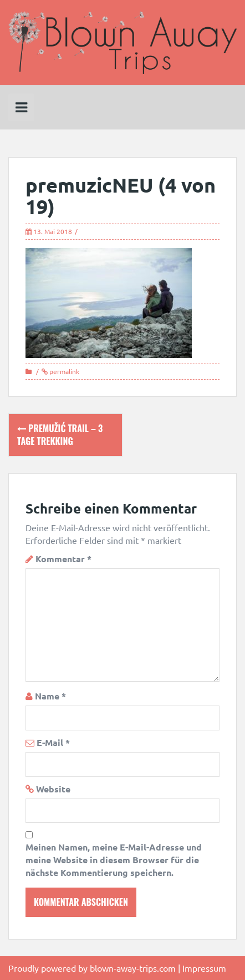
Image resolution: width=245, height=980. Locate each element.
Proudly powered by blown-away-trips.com (92, 968)
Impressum (204, 968)
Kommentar (63, 559)
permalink (63, 371)
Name (50, 696)
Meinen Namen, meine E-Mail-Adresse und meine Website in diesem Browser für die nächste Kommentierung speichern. (114, 860)
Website (53, 789)
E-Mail (53, 742)
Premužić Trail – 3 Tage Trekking (60, 435)
